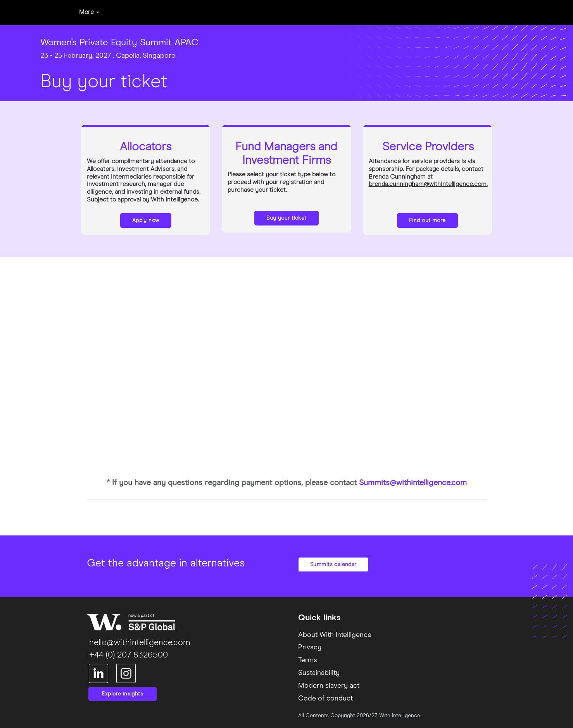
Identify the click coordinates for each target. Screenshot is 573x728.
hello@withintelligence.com (139, 643)
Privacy (310, 647)
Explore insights (123, 694)
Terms (308, 660)
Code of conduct (325, 699)
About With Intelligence (335, 635)
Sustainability (319, 673)
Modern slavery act (329, 686)
